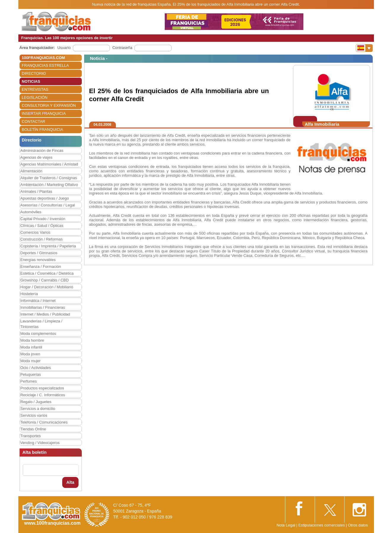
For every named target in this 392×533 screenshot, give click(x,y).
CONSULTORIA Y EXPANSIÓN (49, 105)
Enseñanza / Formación (41, 266)
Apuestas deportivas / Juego (45, 198)
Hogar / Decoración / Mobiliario (47, 287)
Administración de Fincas (42, 151)
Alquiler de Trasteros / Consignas (49, 178)
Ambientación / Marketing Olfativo (49, 185)
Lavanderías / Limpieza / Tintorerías (41, 324)
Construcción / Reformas (42, 239)
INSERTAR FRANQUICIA (44, 113)
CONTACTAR (34, 121)
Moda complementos (38, 334)
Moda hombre (32, 340)
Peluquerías (31, 374)
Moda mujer (31, 361)
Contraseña (122, 48)
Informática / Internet (38, 301)
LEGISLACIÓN (35, 97)
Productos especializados (42, 388)
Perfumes (29, 381)
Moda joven (30, 354)
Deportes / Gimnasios (39, 253)
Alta (70, 482)
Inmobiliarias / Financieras (43, 307)
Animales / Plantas (36, 191)
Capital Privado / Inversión (43, 219)
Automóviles (31, 212)
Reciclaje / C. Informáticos (43, 395)
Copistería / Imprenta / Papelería (48, 246)
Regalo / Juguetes (36, 402)
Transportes (31, 436)
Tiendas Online (33, 429)
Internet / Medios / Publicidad (45, 314)
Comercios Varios (36, 232)
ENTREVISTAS (35, 89)
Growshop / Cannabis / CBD (45, 280)
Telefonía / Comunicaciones (44, 422)
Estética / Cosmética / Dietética (47, 273)
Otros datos (358, 525)
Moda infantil (31, 347)
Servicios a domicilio (38, 409)
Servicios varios (34, 415)
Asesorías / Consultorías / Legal (48, 205)
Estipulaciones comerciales (322, 525)
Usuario (64, 48)
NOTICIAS (31, 81)
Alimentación (31, 171)
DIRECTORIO (34, 73)
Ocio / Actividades (36, 368)
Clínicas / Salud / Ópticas (42, 226)
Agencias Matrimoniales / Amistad (49, 164)
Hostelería (29, 294)
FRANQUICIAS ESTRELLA (45, 65)
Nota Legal (286, 525)
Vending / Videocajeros (40, 443)
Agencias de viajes (36, 157)
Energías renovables (38, 260)
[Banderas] (364, 48)
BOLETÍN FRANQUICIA (43, 129)
